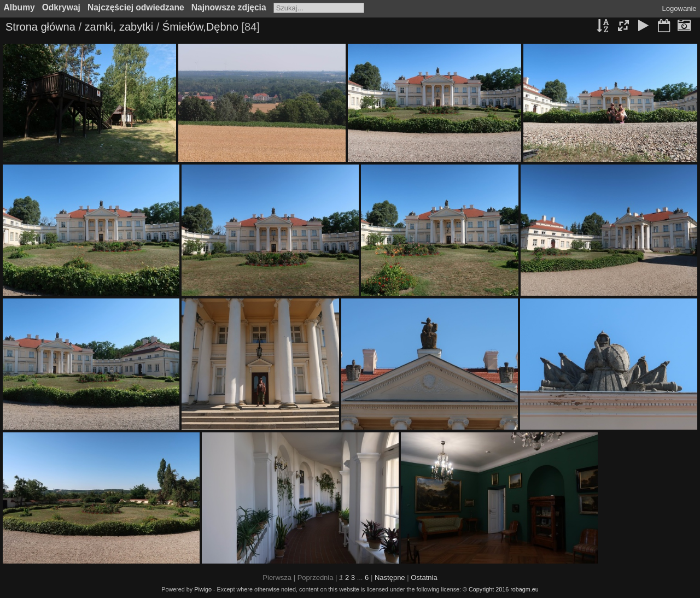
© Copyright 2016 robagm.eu (501, 589)
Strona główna (40, 27)
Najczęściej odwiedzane (136, 7)
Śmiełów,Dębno (200, 27)
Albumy (19, 7)
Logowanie (679, 8)
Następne (390, 578)
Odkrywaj (61, 7)
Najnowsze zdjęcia (229, 7)
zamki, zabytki (119, 27)
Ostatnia (424, 578)
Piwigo (203, 589)
